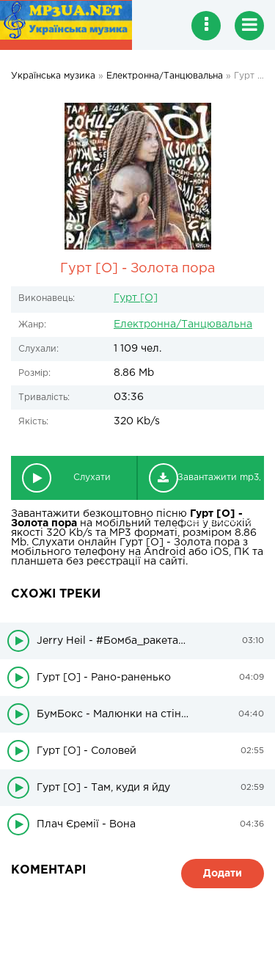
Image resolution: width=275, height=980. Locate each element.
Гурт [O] (136, 298)
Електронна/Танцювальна (183, 324)
